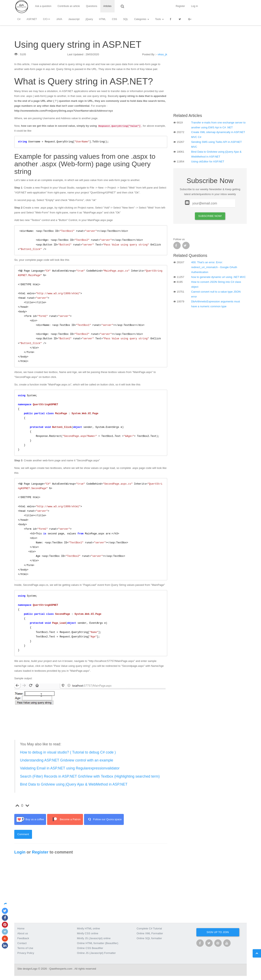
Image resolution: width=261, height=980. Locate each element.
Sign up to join (218, 932)
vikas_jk (162, 54)
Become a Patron (65, 819)
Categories (142, 20)
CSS (114, 20)
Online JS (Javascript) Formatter (96, 953)
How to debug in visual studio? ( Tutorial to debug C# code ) (68, 752)
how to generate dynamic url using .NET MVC (219, 277)
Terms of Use (25, 948)
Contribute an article (69, 7)
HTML (102, 20)
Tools (159, 20)
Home (21, 928)
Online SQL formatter (149, 938)
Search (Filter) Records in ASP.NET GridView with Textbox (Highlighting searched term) (90, 776)
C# (19, 20)
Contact (22, 943)
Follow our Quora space (104, 820)
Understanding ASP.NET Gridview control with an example (67, 760)
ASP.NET (32, 20)
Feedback (23, 938)
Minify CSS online (88, 933)
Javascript (74, 20)
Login (20, 852)
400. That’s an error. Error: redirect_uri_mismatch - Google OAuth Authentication (214, 267)
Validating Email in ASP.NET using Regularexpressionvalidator (70, 768)
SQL (126, 20)
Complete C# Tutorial (149, 928)
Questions (92, 7)
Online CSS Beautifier (90, 948)
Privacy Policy (26, 953)
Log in (243, 7)
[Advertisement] (210, 81)
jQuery (89, 20)
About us (23, 933)
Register (229, 7)
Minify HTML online (89, 928)
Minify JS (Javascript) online (94, 938)
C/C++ (47, 20)
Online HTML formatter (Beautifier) (98, 943)
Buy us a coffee (30, 819)
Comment (23, 834)
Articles (107, 7)
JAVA (59, 20)
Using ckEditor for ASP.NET (208, 161)
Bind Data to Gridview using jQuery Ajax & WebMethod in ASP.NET (74, 784)
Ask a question (43, 7)
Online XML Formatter (150, 933)
